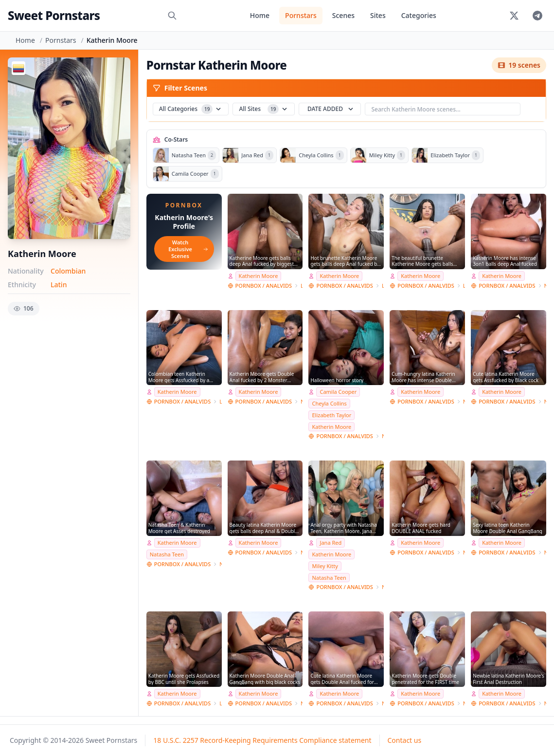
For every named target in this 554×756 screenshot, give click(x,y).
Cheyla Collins (329, 403)
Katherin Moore (259, 276)
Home (260, 15)
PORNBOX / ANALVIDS (264, 286)
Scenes (343, 15)
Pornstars (301, 15)
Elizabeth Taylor (331, 415)
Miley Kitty (325, 566)
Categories (419, 15)
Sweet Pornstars (54, 15)
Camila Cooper (338, 392)
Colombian (68, 271)
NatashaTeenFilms (545, 286)
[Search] (172, 16)
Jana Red (331, 543)
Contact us (405, 740)
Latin (59, 285)
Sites (378, 15)
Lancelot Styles (302, 286)
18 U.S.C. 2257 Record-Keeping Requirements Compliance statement (262, 740)
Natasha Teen (167, 554)
